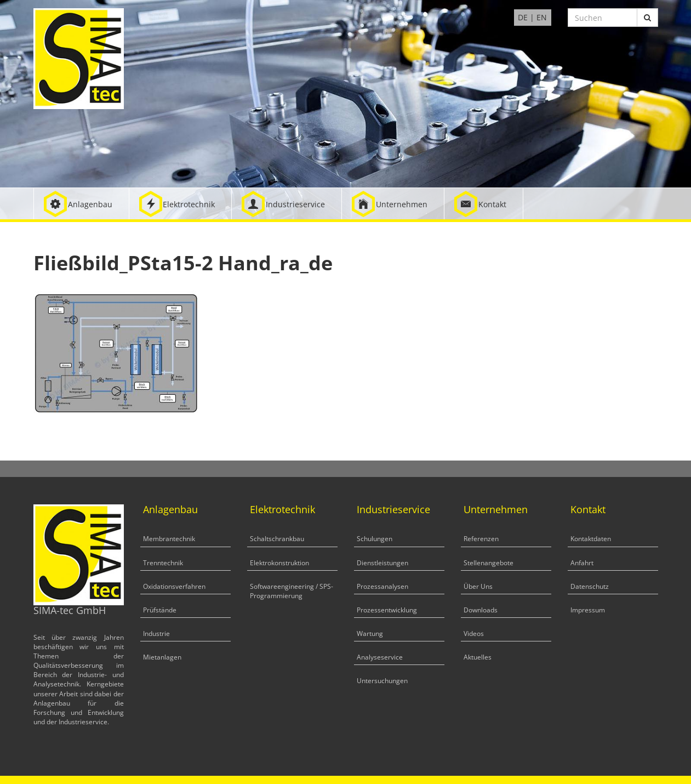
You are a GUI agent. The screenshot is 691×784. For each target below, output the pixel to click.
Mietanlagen (162, 657)
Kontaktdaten (591, 539)
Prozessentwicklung (387, 610)
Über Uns (478, 586)
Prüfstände (160, 610)
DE (523, 17)
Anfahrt (582, 563)
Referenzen (481, 539)
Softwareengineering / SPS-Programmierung (292, 591)
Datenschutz (590, 586)
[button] (81, 204)
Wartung (370, 634)
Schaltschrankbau (277, 539)
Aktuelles (478, 657)
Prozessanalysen (382, 586)
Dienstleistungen (382, 563)
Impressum (588, 610)
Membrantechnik (169, 539)
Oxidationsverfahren (174, 586)
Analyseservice (380, 657)
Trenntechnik (163, 563)
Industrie (156, 634)
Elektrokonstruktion (279, 563)
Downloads (481, 610)
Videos (474, 634)
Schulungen (375, 539)
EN (542, 17)
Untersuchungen (382, 681)
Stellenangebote (489, 563)
